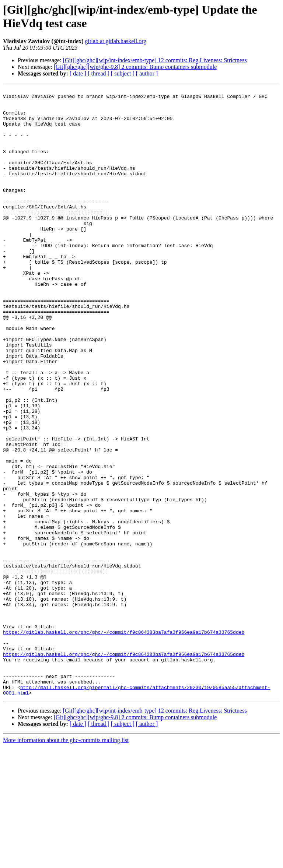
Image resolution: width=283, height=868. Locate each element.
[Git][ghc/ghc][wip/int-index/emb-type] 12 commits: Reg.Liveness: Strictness (155, 60)
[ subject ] (123, 73)
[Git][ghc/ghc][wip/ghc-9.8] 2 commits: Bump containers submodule (135, 67)
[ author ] (147, 73)
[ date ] (78, 73)
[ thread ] (99, 73)
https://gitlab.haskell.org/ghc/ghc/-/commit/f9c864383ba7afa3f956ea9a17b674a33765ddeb (124, 741)
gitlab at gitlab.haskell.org (116, 41)
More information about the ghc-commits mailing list (66, 862)
